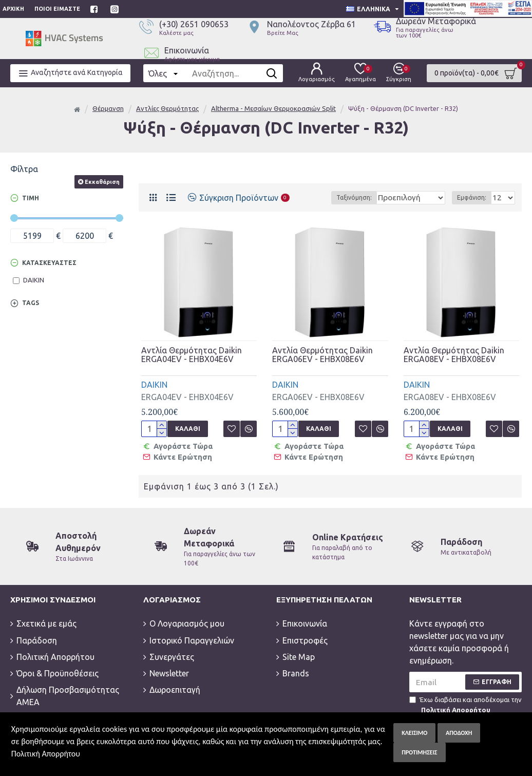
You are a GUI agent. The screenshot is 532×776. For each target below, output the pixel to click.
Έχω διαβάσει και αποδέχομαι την (465, 702)
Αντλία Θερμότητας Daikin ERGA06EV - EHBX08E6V (322, 355)
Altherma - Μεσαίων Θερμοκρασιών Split (273, 108)
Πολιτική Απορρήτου (46, 754)
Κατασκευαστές (49, 263)
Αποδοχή (459, 733)
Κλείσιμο (414, 733)
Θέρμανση (108, 108)
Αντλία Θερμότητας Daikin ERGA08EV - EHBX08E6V (454, 355)
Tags (31, 303)
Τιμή (31, 198)
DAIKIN (154, 385)
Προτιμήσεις (419, 752)
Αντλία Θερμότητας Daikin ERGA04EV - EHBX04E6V (192, 355)
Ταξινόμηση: (338, 197)
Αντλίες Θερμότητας (167, 108)
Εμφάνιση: (475, 197)
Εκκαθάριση (102, 182)
